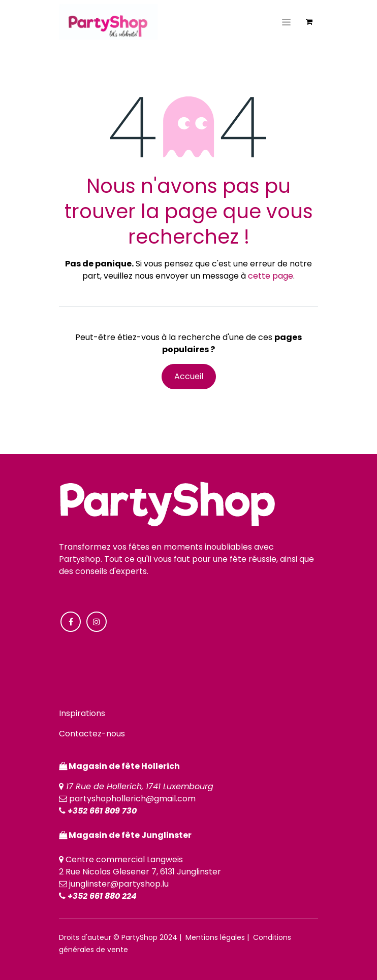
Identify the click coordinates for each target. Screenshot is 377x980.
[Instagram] (97, 622)
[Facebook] (71, 622)
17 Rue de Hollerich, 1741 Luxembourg (140, 786)
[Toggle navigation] (286, 22)
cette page (271, 276)
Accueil (189, 376)
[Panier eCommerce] (309, 22)
